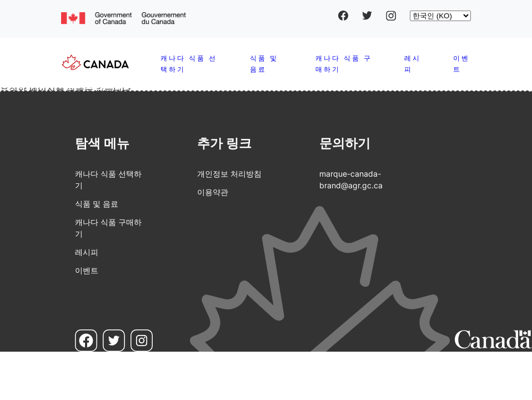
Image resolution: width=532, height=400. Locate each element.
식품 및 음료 (97, 204)
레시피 (87, 252)
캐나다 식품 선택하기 (108, 179)
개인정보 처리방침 (229, 174)
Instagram (391, 16)
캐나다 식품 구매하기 (108, 228)
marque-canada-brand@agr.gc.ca (351, 179)
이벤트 (87, 270)
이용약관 (213, 192)
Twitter (367, 16)
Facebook (343, 16)
